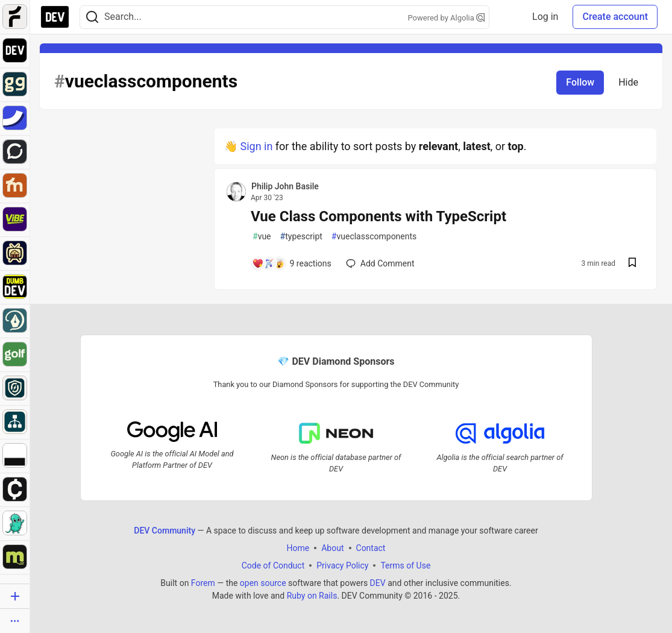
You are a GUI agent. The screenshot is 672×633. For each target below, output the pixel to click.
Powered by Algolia (446, 18)
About (332, 547)
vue (262, 237)
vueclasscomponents (374, 237)
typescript (301, 237)
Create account (615, 17)
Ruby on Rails (312, 595)
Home (298, 547)
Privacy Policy (342, 565)
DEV (378, 582)
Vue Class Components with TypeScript (378, 216)
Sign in (256, 146)
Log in (545, 17)
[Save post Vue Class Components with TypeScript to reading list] (632, 264)
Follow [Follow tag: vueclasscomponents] (580, 82)
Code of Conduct (273, 565)
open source (263, 582)
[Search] (92, 17)
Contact (371, 547)
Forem (203, 582)
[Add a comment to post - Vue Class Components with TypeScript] (292, 263)
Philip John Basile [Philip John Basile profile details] (285, 186)
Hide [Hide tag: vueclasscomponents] (628, 82)
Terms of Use (405, 565)
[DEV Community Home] (55, 17)
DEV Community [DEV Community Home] (165, 530)
